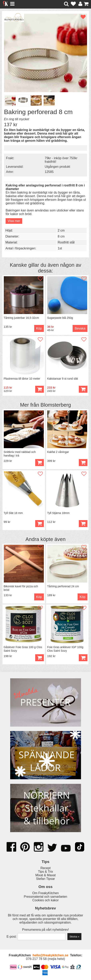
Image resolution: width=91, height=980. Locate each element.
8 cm (61, 236)
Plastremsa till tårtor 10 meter (22, 379)
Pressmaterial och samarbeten (45, 897)
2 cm (61, 230)
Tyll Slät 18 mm (13, 513)
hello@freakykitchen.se (50, 955)
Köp (39, 328)
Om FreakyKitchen (45, 893)
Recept (45, 868)
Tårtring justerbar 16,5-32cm (21, 318)
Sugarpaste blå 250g (60, 318)
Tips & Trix (45, 872)
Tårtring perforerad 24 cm (63, 586)
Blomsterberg (56, 405)
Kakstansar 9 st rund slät (63, 379)
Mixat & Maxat (45, 875)
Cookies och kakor (46, 900)
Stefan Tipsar (45, 879)
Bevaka (80, 328)
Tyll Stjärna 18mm (58, 513)
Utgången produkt (57, 167)
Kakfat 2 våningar (58, 452)
